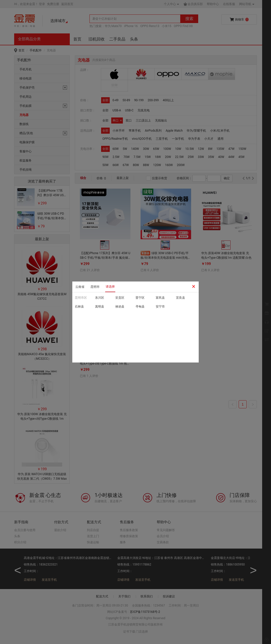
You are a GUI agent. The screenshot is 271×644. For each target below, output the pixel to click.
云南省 (80, 287)
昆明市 (95, 287)
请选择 (110, 287)
